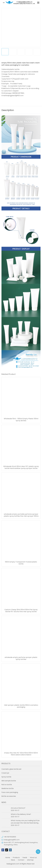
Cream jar (5, 773)
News (13, 860)
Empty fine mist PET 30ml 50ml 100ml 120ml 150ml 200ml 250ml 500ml (21, 754)
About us (33, 858)
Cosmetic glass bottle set (11, 769)
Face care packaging (10, 792)
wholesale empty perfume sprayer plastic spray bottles (21, 658)
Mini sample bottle (9, 781)
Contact (21, 860)
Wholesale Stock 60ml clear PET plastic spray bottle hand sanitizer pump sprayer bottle (21, 467)
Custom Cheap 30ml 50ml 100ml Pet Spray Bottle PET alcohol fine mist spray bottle (21, 611)
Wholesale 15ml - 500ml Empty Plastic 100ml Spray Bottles (21, 420)
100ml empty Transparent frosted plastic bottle (21, 563)
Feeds (25, 858)
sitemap (30, 860)
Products (16, 858)
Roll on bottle (7, 785)
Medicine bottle (8, 788)
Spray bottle (6, 777)
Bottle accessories (9, 796)
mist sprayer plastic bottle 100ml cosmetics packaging (21, 706)
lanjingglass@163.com (12, 840)
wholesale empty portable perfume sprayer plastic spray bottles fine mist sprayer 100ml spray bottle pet (21, 515)
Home (8, 858)
